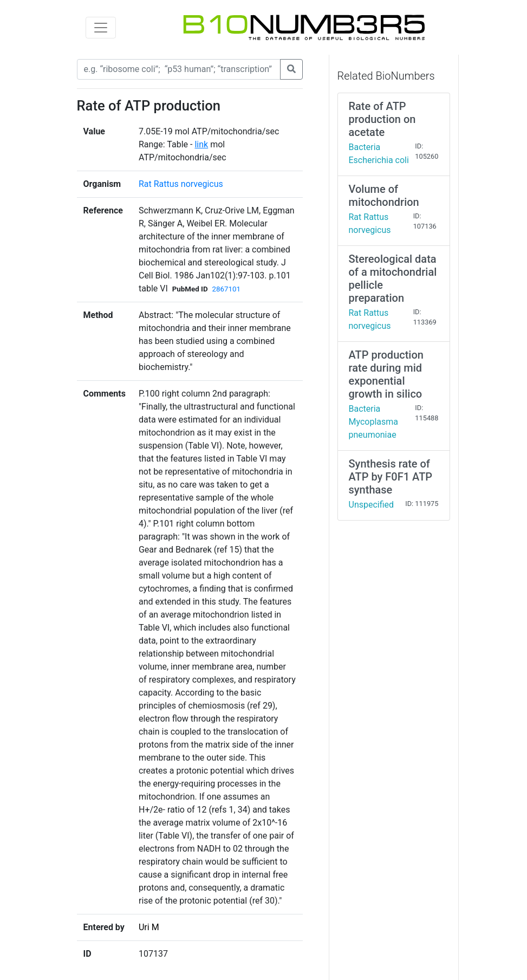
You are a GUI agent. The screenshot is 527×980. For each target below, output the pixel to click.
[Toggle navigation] (101, 28)
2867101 (226, 289)
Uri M (149, 927)
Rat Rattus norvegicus (181, 184)
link (201, 144)
